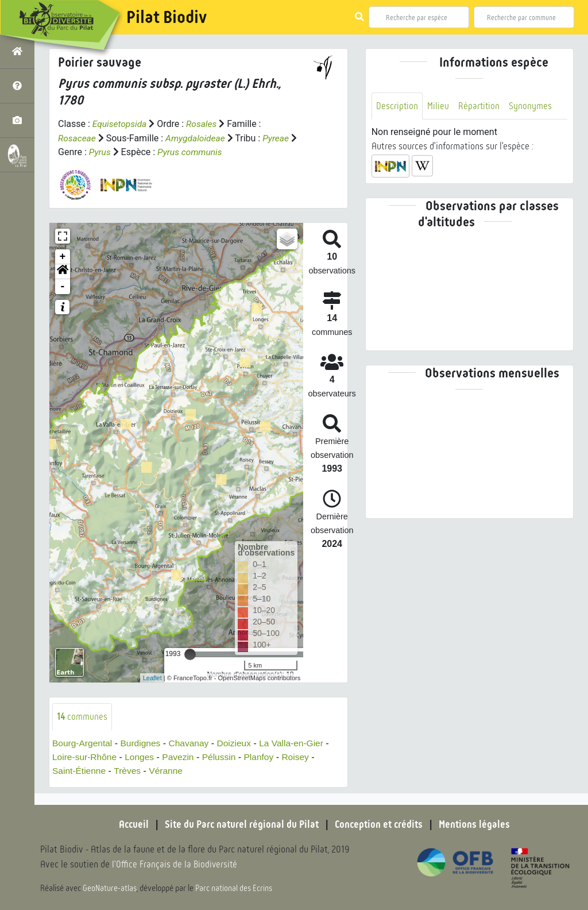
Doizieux (239, 743)
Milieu (439, 106)
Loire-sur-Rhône (86, 757)
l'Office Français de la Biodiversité (176, 864)
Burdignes (143, 743)
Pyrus (108, 151)
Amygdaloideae (197, 138)
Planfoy (264, 757)
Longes (142, 757)
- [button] (63, 286)
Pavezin (182, 757)
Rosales (204, 124)
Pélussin (223, 757)
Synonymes (532, 106)
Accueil (130, 824)
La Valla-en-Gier (298, 743)
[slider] (190, 654)
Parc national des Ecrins (234, 888)
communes (82, 716)
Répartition (480, 106)
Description (397, 106)
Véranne (169, 771)
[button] (63, 271)
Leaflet (152, 677)
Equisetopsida (121, 124)
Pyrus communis (199, 151)
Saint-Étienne (80, 771)
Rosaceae (78, 138)
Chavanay (192, 743)
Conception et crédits (380, 824)
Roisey (302, 757)
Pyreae (279, 138)
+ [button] (63, 256)
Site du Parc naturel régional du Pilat (240, 824)
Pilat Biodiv (167, 17)
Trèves (129, 771)
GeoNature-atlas (110, 888)
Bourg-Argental (83, 743)
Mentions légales (478, 824)
